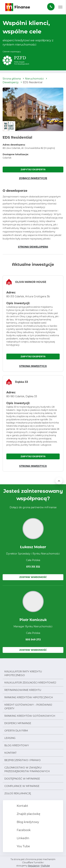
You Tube (23, 846)
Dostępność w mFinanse (22, 779)
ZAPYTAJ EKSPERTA (33, 169)
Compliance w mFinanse (22, 786)
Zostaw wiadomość (33, 577)
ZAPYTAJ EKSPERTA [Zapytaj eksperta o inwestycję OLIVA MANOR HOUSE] (33, 356)
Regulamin (34, 866)
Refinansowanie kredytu (23, 690)
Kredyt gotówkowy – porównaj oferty (28, 707)
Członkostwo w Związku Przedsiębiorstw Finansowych (27, 769)
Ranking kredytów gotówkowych (30, 716)
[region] (33, 324)
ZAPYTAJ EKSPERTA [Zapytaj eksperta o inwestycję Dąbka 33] (33, 456)
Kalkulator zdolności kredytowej (30, 683)
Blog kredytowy (17, 745)
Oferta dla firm (16, 731)
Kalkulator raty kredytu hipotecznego (23, 673)
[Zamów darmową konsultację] (51, 7)
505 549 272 (33, 639)
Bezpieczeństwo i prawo (23, 760)
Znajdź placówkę (28, 814)
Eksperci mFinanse (18, 723)
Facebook (23, 830)
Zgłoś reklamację (18, 793)
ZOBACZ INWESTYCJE (33, 178)
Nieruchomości (34, 79)
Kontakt (10, 753)
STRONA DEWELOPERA (33, 247)
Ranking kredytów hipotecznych (29, 697)
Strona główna (12, 79)
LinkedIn (23, 838)
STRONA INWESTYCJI (33, 366)
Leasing (10, 738)
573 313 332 (33, 567)
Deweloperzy (11, 82)
